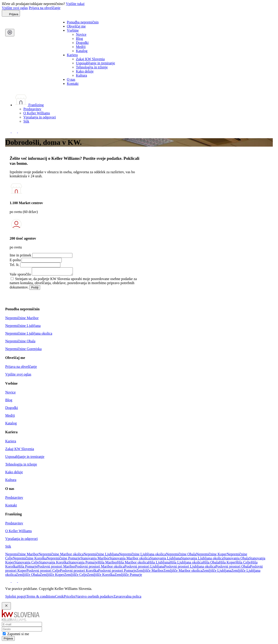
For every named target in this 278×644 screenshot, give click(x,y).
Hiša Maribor (107, 564)
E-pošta (15, 260)
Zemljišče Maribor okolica (183, 572)
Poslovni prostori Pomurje (117, 572)
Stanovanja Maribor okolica (130, 560)
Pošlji (35, 289)
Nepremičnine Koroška (30, 560)
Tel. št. (15, 265)
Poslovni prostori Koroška (79, 572)
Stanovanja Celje (27, 564)
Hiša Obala (211, 564)
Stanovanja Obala (236, 560)
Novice (81, 34)
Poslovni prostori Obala (233, 568)
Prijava (8, 640)
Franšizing (29, 105)
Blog (80, 39)
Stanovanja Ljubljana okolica (202, 560)
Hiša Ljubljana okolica (186, 564)
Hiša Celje (243, 564)
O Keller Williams (37, 113)
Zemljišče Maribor (150, 572)
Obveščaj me (76, 26)
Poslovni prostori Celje (43, 572)
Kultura (82, 75)
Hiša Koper (227, 564)
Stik (26, 121)
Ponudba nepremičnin (83, 22)
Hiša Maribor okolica (133, 564)
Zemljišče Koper (52, 576)
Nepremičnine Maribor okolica (61, 555)
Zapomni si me (18, 635)
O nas (71, 79)
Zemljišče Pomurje (128, 576)
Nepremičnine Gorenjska (23, 350)
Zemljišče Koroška (101, 576)
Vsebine (73, 30)
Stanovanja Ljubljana (165, 560)
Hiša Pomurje (27, 568)
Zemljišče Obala (28, 576)
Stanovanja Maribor (95, 560)
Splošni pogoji (16, 598)
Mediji (81, 47)
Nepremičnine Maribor (22, 319)
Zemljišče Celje (75, 576)
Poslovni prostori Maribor (56, 568)
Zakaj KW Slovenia (90, 59)
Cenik (59, 598)
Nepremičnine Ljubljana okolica (29, 335)
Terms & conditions (41, 598)
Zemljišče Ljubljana (216, 572)
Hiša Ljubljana (159, 564)
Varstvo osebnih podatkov (94, 598)
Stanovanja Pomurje (83, 564)
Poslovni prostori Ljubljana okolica (190, 568)
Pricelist (70, 598)
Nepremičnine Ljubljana (23, 327)
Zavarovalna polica (127, 598)
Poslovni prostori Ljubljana (144, 568)
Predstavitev (32, 109)
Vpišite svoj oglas (15, 8)
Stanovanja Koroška (54, 564)
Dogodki (82, 43)
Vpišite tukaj (75, 4)
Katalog (82, 51)
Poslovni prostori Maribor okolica (100, 568)
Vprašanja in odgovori (40, 117)
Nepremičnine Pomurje (64, 560)
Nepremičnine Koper (211, 555)
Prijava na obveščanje (45, 8)
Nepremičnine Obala (20, 342)
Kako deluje (85, 71)
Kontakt (73, 84)
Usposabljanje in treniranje (96, 63)
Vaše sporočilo (20, 276)
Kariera (72, 55)
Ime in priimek (21, 255)
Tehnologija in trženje (92, 67)
